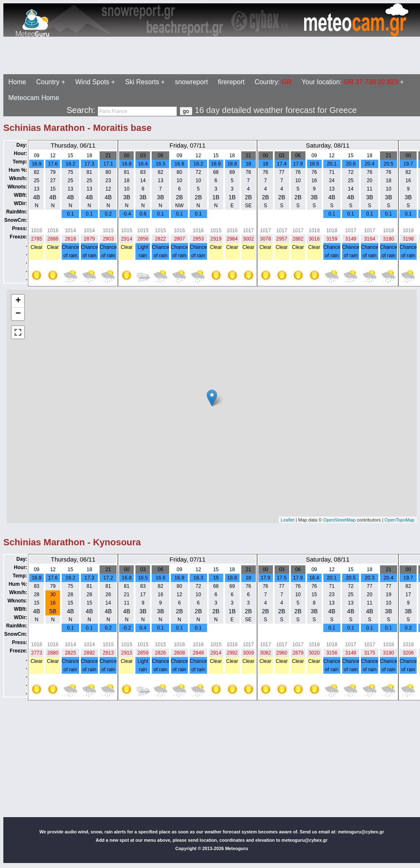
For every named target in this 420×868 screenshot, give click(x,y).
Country (48, 82)
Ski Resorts (142, 82)
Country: (273, 82)
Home (17, 82)
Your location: (350, 82)
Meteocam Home (34, 98)
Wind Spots (92, 82)
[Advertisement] (212, 55)
